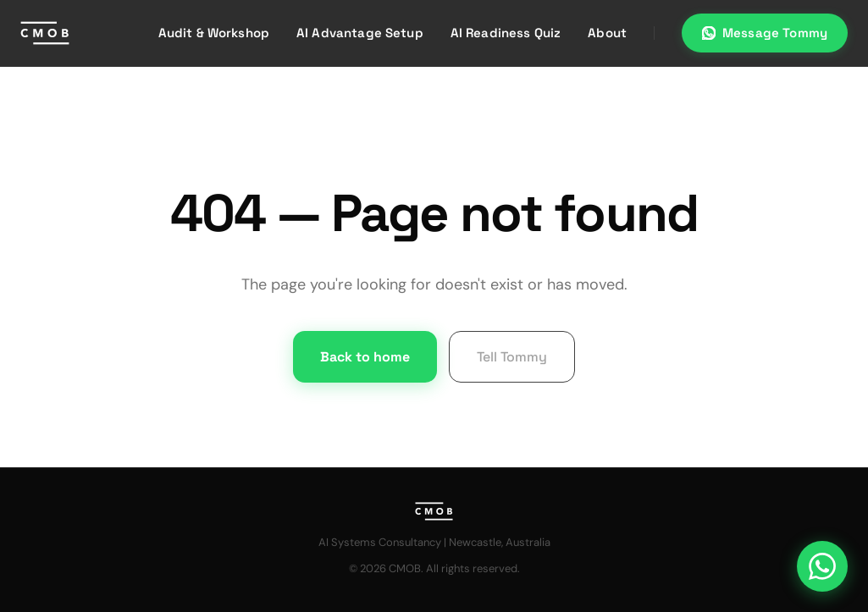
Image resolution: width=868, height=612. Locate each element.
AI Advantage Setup (360, 33)
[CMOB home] (45, 33)
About (607, 33)
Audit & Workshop (214, 33)
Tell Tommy (512, 357)
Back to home (365, 357)
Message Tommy (765, 33)
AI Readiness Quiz (506, 33)
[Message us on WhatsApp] (822, 566)
